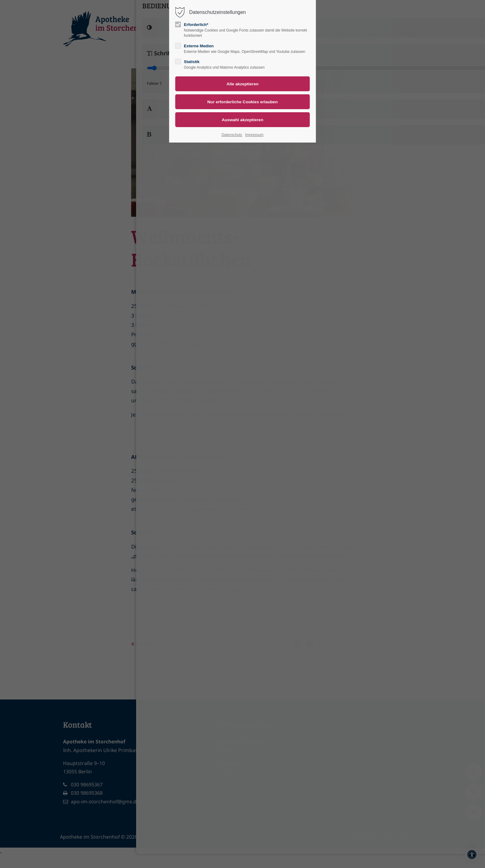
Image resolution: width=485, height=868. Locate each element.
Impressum (254, 135)
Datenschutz (232, 135)
